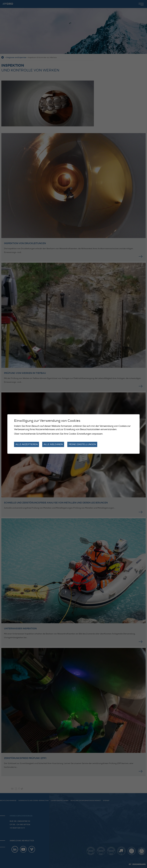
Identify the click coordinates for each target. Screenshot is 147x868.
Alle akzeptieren (27, 444)
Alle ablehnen (53, 444)
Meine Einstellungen (82, 444)
